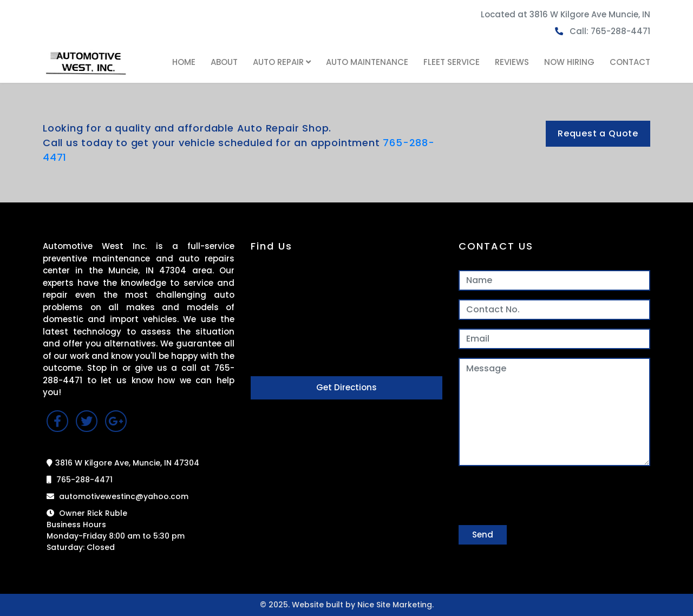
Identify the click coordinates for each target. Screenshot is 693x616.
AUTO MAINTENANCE (367, 62)
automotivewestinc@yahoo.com (117, 496)
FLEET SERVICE (452, 62)
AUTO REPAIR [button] (282, 62)
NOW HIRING (569, 62)
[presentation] (541, 496)
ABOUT (224, 62)
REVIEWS (512, 62)
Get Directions (346, 387)
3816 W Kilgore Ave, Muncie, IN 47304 (123, 463)
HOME (184, 62)
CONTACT (630, 62)
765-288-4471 (80, 480)
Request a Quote (598, 133)
